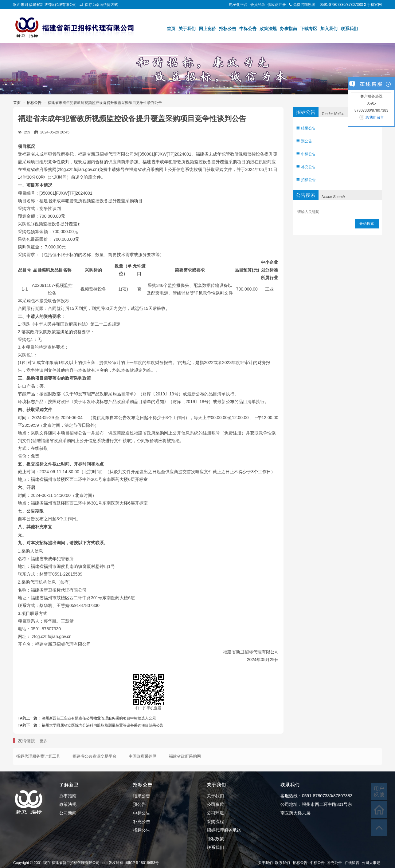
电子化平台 (238, 5)
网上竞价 (207, 29)
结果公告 (306, 128)
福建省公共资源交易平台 (94, 756)
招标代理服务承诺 (224, 830)
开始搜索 (367, 224)
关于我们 (187, 29)
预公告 (304, 141)
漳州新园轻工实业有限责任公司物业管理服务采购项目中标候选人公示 (99, 718)
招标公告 (228, 29)
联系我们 (349, 29)
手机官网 (374, 5)
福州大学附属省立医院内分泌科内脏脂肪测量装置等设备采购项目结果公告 (103, 725)
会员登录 (258, 5)
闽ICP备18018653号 (142, 863)
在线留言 (352, 863)
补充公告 (306, 167)
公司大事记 (371, 863)
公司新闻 (68, 813)
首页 (171, 29)
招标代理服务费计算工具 (38, 756)
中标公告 (248, 29)
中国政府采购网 (143, 756)
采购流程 (215, 822)
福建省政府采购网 (185, 756)
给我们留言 (375, 117)
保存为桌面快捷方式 (101, 5)
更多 (43, 741)
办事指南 (288, 29)
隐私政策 (215, 839)
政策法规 (268, 29)
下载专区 (309, 29)
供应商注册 (277, 5)
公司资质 (215, 804)
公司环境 (215, 813)
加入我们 (329, 29)
